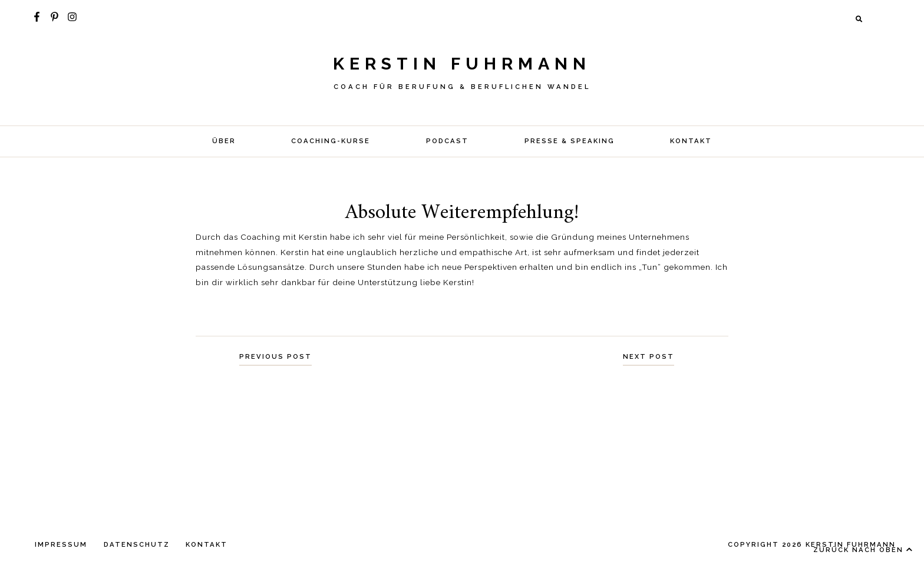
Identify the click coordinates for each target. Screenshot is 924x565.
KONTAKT (691, 141)
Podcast (447, 141)
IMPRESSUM (61, 544)
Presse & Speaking (570, 141)
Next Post (649, 356)
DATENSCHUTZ (137, 544)
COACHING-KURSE (331, 141)
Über (224, 141)
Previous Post (275, 356)
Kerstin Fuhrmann (462, 64)
